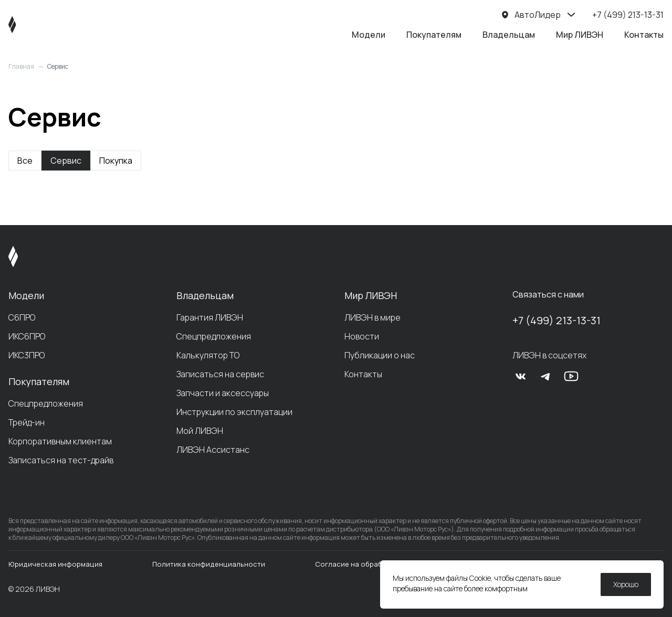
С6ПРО (22, 317)
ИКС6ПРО (27, 336)
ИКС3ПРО (27, 355)
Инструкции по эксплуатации (234, 412)
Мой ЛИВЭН (200, 431)
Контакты (644, 35)
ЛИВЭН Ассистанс (213, 450)
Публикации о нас (380, 355)
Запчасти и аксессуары (223, 393)
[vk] (521, 376)
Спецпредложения (46, 403)
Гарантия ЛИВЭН (210, 317)
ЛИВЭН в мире (372, 317)
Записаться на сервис (220, 374)
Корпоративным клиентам (60, 441)
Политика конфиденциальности (209, 564)
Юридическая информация (55, 564)
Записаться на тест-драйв (61, 460)
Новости (362, 336)
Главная (21, 67)
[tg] (546, 376)
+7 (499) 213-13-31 (556, 320)
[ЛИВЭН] (32, 25)
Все (25, 161)
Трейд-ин (27, 422)
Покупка (116, 161)
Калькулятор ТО (208, 355)
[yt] (571, 376)
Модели (369, 35)
